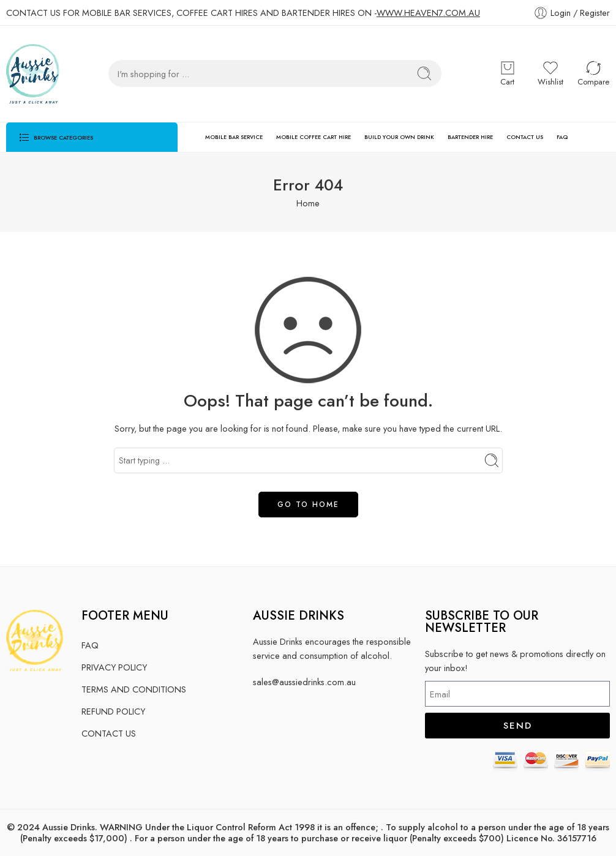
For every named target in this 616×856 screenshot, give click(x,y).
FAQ (562, 137)
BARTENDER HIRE (470, 137)
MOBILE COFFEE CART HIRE (314, 137)
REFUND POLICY (113, 711)
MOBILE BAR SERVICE (234, 137)
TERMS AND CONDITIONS (134, 689)
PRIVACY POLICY (114, 667)
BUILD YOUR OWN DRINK (399, 137)
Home (308, 203)
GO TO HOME (308, 505)
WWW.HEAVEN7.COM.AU (428, 13)
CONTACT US (525, 137)
